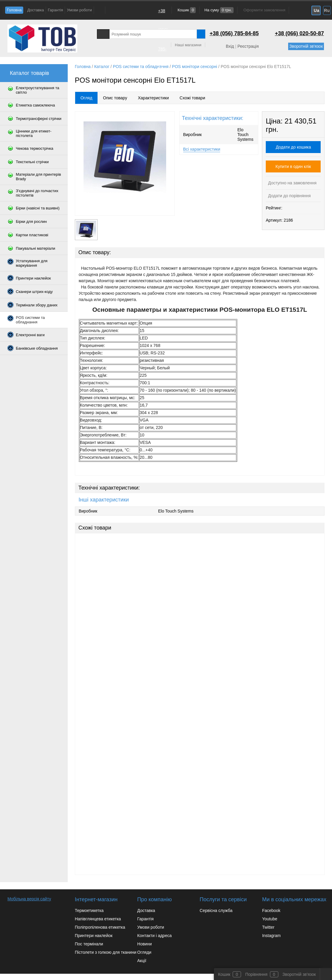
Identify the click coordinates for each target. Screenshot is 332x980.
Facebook (271, 910)
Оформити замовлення (264, 10)
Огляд (87, 98)
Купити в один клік (293, 166)
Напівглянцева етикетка (98, 919)
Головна (14, 10)
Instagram (271, 936)
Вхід (230, 46)
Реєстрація (248, 46)
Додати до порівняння (289, 196)
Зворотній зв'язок (306, 46)
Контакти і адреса (154, 936)
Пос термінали (89, 944)
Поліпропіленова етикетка (100, 927)
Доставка (35, 10)
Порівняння (256, 974)
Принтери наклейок (94, 936)
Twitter (268, 927)
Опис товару (115, 98)
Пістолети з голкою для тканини (106, 952)
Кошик (186, 10)
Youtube (270, 919)
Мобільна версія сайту (29, 899)
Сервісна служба (216, 910)
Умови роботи (79, 10)
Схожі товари (192, 98)
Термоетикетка (89, 910)
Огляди (144, 952)
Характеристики (153, 98)
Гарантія (55, 10)
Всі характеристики (202, 149)
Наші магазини (188, 45)
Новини (145, 944)
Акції (142, 961)
